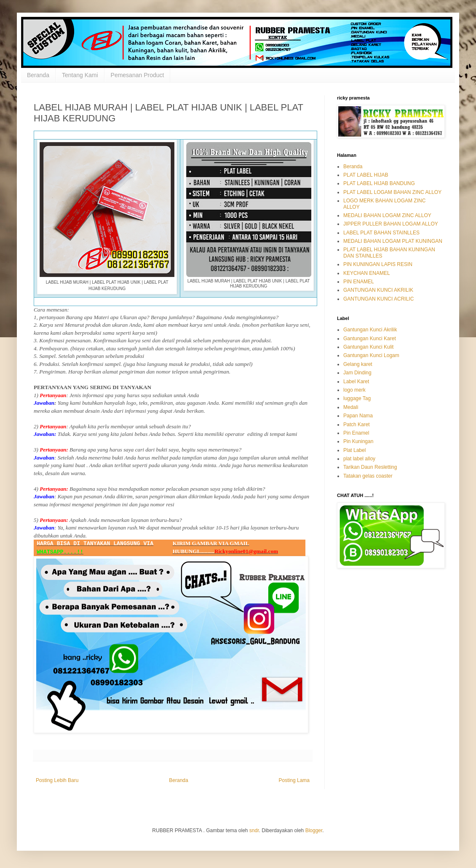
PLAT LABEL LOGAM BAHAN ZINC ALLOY (392, 192)
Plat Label (354, 450)
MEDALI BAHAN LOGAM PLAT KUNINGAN (393, 241)
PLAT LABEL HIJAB (366, 175)
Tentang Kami (80, 75)
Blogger (314, 830)
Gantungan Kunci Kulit (368, 347)
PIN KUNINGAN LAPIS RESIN (378, 264)
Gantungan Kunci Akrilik (370, 330)
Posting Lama (294, 780)
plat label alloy (359, 459)
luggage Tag (357, 398)
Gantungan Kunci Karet (370, 339)
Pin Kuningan (358, 441)
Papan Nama (358, 416)
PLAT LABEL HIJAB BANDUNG (379, 183)
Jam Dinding (357, 373)
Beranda (38, 75)
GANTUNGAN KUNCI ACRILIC (378, 299)
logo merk (354, 390)
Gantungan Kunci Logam (371, 355)
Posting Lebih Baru (57, 780)
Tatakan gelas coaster (368, 476)
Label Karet (356, 382)
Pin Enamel (356, 433)
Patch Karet (357, 425)
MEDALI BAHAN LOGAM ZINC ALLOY (387, 215)
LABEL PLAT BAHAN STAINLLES (381, 233)
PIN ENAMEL (359, 282)
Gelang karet (358, 364)
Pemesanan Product (138, 75)
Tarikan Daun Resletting (370, 467)
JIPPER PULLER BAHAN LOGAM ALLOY (391, 224)
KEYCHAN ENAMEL (367, 273)
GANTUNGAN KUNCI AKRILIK (378, 290)
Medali (351, 407)
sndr (254, 830)
